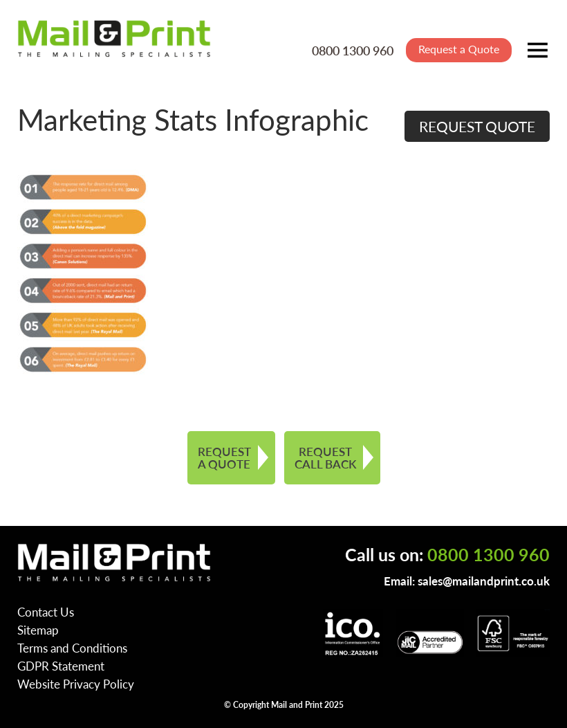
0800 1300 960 (353, 50)
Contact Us (46, 612)
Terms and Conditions (72, 648)
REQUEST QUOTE (477, 126)
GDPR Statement (61, 666)
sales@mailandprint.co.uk (484, 581)
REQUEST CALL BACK (325, 458)
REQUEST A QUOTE (224, 458)
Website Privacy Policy (76, 684)
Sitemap (38, 630)
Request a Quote (459, 49)
